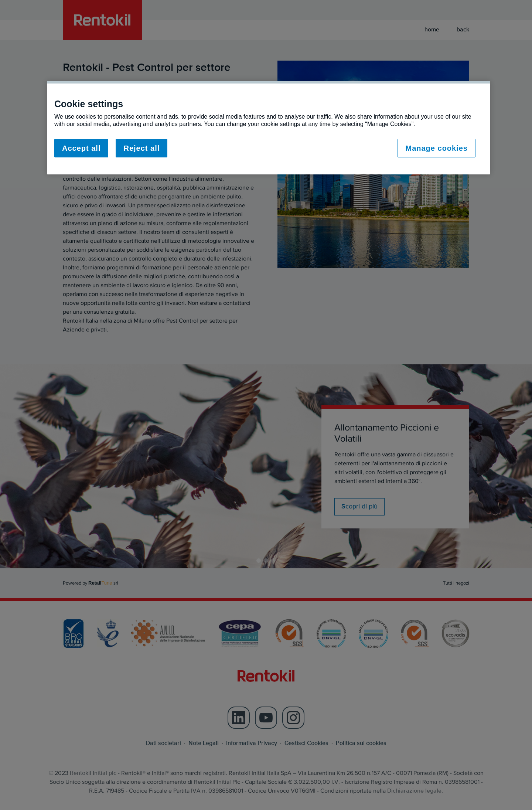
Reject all (141, 148)
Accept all (81, 148)
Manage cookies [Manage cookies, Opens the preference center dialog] (436, 148)
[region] (269, 128)
